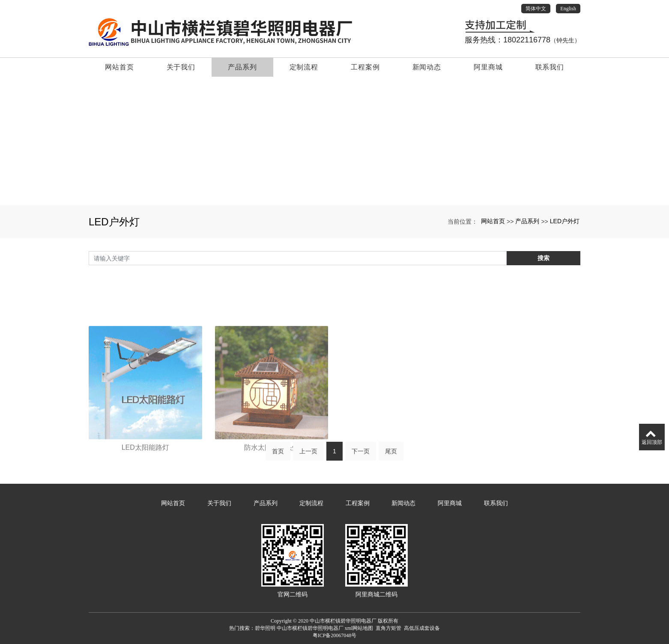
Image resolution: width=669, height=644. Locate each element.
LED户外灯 (565, 221)
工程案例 (365, 67)
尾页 (391, 455)
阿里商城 (488, 67)
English (568, 9)
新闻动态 (427, 67)
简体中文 (536, 9)
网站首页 (119, 67)
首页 (278, 455)
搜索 (544, 259)
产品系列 (242, 67)
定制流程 (304, 67)
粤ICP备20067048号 (335, 635)
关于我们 (181, 67)
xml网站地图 (359, 628)
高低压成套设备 (422, 628)
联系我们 (550, 67)
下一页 (361, 455)
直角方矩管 (388, 628)
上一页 (308, 455)
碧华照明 (265, 628)
